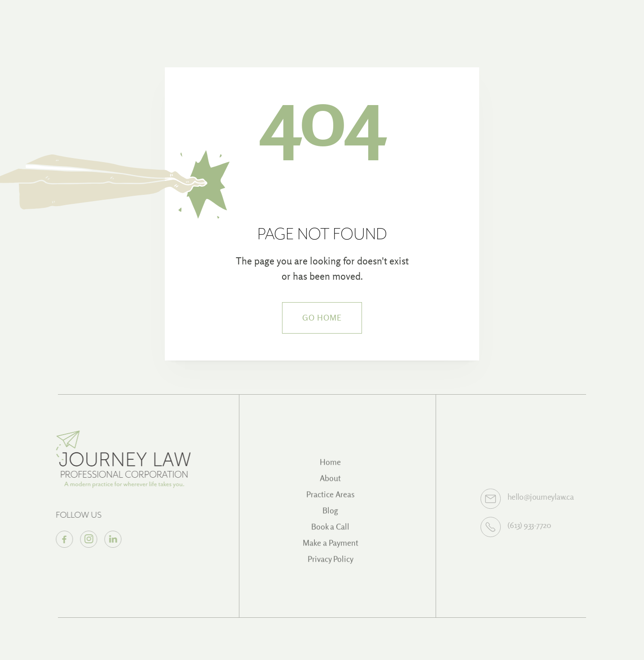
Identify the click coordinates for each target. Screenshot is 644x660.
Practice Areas (331, 499)
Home (330, 466)
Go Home (322, 318)
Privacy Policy (331, 563)
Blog (330, 515)
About (330, 482)
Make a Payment (331, 547)
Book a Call (330, 531)
